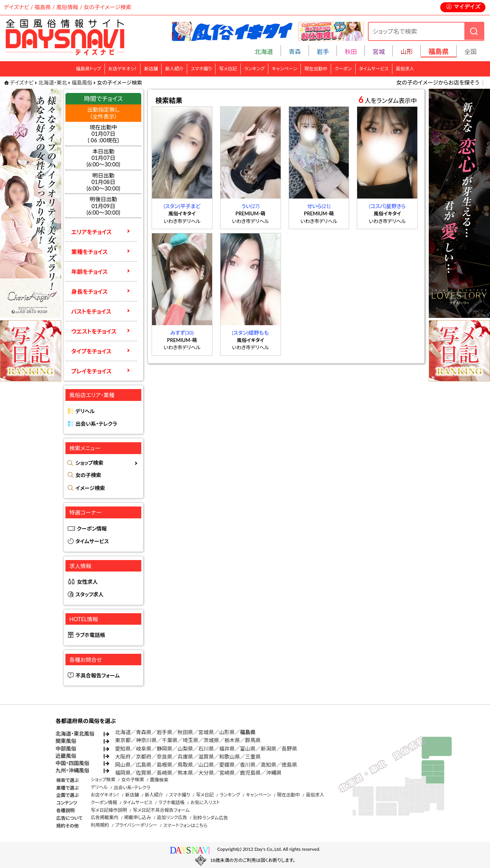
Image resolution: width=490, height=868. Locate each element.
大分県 (206, 773)
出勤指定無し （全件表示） (103, 113)
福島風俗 (82, 83)
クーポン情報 (92, 529)
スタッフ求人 (89, 594)
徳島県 (290, 765)
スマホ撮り (201, 69)
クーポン (343, 69)
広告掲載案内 (105, 817)
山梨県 (185, 749)
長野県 (290, 749)
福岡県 (123, 773)
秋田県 (185, 732)
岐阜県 (144, 749)
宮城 (379, 51)
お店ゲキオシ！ (123, 69)
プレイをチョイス (91, 371)
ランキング (254, 69)
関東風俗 (66, 741)
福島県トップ (88, 69)
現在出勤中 (316, 69)
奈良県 (164, 757)
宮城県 (206, 732)
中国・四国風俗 (72, 763)
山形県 (227, 732)
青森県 (144, 732)
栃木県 (232, 740)
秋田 (351, 51)
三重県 (253, 757)
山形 (407, 51)
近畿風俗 (66, 756)
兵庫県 (185, 757)
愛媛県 (227, 765)
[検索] (474, 31)
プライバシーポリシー (136, 825)
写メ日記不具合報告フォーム (161, 810)
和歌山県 (229, 757)
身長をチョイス (89, 292)
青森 (295, 51)
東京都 (123, 740)
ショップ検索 (89, 463)
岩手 (323, 51)
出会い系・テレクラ (96, 424)
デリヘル (85, 411)
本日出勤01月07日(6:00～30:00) (103, 158)
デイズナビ (22, 83)
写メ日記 (228, 69)
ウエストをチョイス (94, 331)
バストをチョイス (91, 311)
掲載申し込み (137, 817)
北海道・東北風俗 (75, 734)
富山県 (248, 749)
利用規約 (100, 825)
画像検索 (159, 780)
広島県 (144, 765)
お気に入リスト (205, 802)
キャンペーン (284, 69)
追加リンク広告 (172, 817)
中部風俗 (66, 749)
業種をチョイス (89, 252)
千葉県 (170, 740)
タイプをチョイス (91, 351)
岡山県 (123, 765)
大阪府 (123, 757)
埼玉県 (190, 740)
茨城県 (212, 740)
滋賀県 (206, 757)
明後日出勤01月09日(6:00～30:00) (103, 206)
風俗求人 (405, 69)
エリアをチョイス (91, 232)
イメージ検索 (90, 488)
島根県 (164, 765)
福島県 (248, 732)
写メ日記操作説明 (109, 810)
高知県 (269, 765)
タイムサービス (374, 69)
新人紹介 (174, 69)
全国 (470, 51)
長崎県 (164, 773)
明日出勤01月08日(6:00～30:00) (103, 182)
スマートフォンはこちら (185, 825)
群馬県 (253, 740)
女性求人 (87, 582)
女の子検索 (88, 475)
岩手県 (164, 732)
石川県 (206, 749)
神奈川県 (146, 740)
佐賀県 (144, 773)
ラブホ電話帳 (90, 635)
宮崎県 (227, 773)
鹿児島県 (250, 773)
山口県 (206, 765)
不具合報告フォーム (98, 676)
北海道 (264, 51)
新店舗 (151, 69)
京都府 (144, 757)
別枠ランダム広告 (210, 818)
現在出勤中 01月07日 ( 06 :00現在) (104, 134)
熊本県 (185, 773)
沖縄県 (274, 773)
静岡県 (164, 749)
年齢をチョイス (89, 272)
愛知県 (123, 749)
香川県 (248, 765)
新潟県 (269, 749)
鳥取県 (185, 765)
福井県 (227, 749)
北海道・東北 (53, 83)
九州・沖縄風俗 (72, 770)
